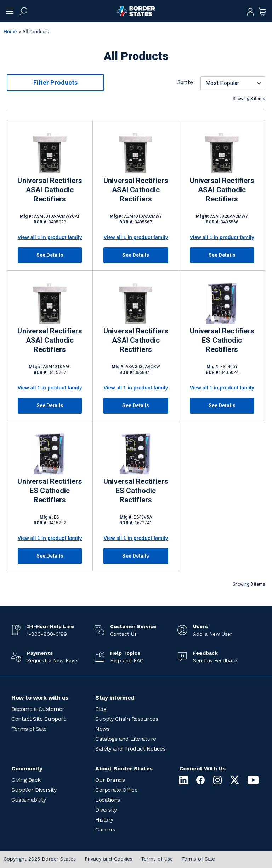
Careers (105, 830)
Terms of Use (157, 859)
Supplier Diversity (34, 790)
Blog (101, 709)
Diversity (106, 810)
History (104, 820)
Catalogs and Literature (126, 739)
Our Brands (110, 780)
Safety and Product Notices (130, 749)
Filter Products (55, 82)
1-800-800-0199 (47, 634)
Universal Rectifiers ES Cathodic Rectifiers (222, 340)
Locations (108, 800)
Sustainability (29, 800)
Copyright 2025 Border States (40, 859)
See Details (50, 255)
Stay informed (115, 698)
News (102, 729)
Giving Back (26, 780)
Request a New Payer (53, 660)
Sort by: (186, 82)
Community (27, 769)
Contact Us (124, 634)
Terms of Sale (29, 729)
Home (10, 32)
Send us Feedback (215, 660)
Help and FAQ (127, 660)
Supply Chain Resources (127, 719)
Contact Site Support (38, 719)
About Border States (124, 769)
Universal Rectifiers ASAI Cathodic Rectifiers (50, 190)
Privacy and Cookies (109, 859)
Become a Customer (38, 709)
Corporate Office (116, 790)
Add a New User (212, 634)
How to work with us (40, 698)
